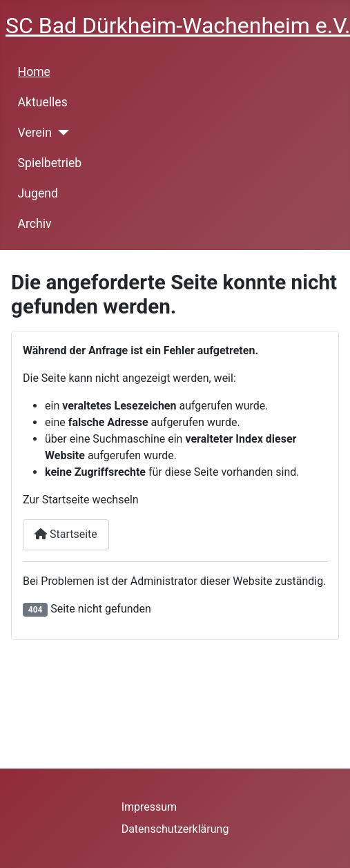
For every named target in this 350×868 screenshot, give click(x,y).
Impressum (149, 807)
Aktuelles (43, 102)
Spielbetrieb (50, 163)
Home (34, 72)
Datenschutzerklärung (175, 829)
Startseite (66, 534)
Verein (35, 133)
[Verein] (60, 133)
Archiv (35, 224)
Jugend (38, 193)
